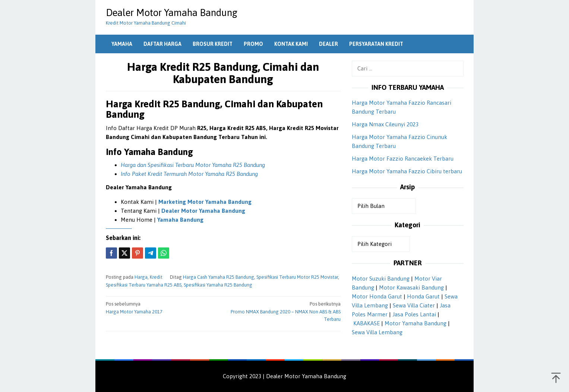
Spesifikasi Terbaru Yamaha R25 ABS (144, 285)
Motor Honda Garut (377, 296)
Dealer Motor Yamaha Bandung (172, 13)
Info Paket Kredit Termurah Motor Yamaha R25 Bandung (189, 174)
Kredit (156, 277)
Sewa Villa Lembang (377, 332)
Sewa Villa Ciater (414, 305)
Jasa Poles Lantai (414, 314)
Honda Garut (423, 296)
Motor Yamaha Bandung (415, 323)
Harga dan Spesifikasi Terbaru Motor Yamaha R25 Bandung (193, 165)
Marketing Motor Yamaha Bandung (205, 202)
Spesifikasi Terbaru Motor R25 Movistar (297, 277)
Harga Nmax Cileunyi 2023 (385, 124)
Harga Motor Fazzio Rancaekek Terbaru (403, 159)
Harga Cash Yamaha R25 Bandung (219, 277)
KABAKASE (366, 323)
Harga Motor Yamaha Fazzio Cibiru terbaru (407, 171)
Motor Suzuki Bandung (381, 279)
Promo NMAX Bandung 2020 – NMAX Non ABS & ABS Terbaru (284, 311)
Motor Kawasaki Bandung (411, 287)
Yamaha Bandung (180, 220)
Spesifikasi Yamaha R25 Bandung (218, 285)
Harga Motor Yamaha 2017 (162, 307)
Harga (141, 277)
